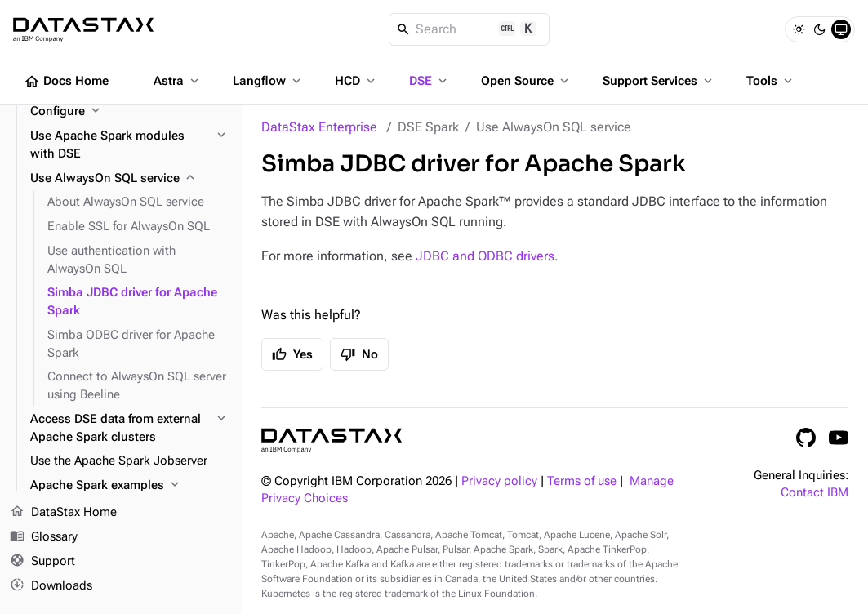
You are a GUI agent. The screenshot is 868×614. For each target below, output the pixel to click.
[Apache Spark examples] (129, 486)
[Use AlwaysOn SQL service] (129, 179)
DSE (430, 81)
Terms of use (582, 481)
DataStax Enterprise (319, 127)
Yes (292, 354)
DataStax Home (63, 513)
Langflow (268, 81)
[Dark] (820, 29)
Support (42, 562)
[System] (841, 29)
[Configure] (129, 112)
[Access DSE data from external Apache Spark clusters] (129, 429)
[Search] (469, 29)
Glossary (44, 537)
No (359, 354)
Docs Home (66, 82)
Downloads (51, 585)
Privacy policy (499, 481)
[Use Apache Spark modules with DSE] (129, 145)
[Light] (799, 29)
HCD (356, 81)
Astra (178, 81)
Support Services (659, 81)
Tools (771, 81)
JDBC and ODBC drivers (485, 256)
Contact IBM (815, 493)
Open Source (526, 81)
